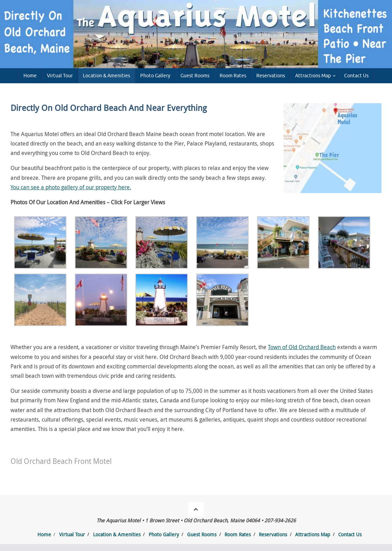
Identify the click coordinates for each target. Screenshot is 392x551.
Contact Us (350, 534)
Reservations (273, 534)
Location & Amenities (117, 534)
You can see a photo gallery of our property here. (71, 187)
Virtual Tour (72, 534)
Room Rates (238, 534)
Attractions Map (313, 534)
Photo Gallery (164, 534)
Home (44, 534)
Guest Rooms (202, 534)
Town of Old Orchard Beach (302, 347)
